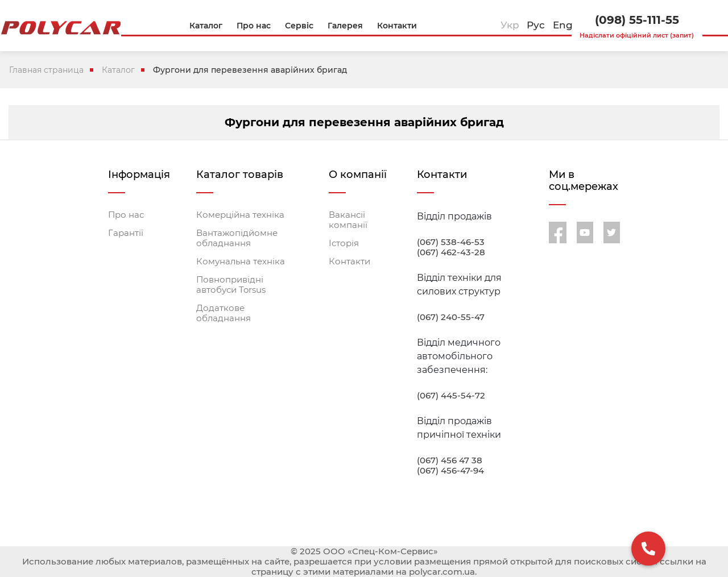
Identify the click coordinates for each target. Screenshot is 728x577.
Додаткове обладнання (224, 313)
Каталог (118, 70)
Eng (563, 25)
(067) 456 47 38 (450, 460)
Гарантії (126, 233)
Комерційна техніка (240, 215)
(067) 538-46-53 (451, 242)
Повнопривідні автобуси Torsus (231, 285)
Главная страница (46, 70)
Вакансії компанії (348, 220)
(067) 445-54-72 (451, 396)
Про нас (126, 215)
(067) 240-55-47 (451, 317)
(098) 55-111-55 (637, 20)
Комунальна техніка (241, 261)
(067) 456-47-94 (450, 471)
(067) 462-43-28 (451, 252)
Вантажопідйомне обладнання (237, 238)
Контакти (349, 261)
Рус (536, 25)
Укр (510, 25)
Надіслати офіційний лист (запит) (637, 35)
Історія (344, 243)
